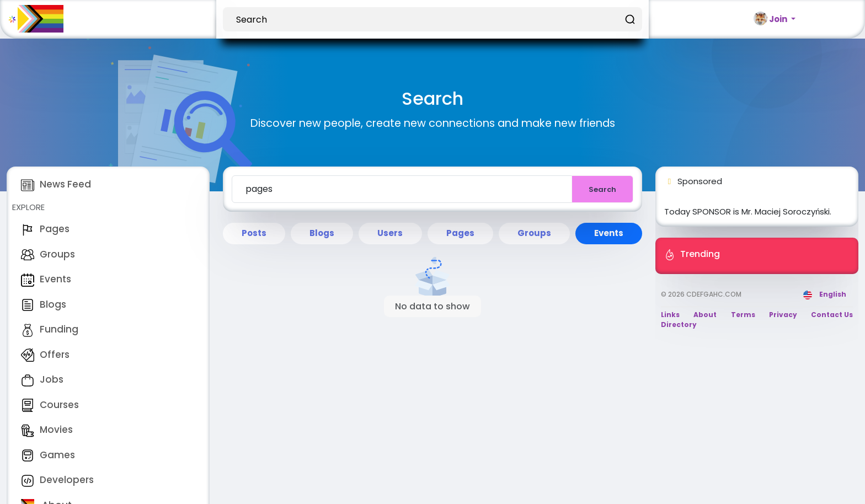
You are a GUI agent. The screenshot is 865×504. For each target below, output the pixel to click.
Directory (679, 325)
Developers (57, 480)
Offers (45, 355)
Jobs (42, 379)
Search (602, 189)
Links (670, 315)
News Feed (56, 184)
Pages (45, 229)
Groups (48, 254)
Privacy (783, 315)
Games (48, 455)
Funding (50, 329)
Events (46, 279)
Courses (50, 405)
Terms (743, 315)
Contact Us (832, 315)
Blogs (44, 304)
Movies (47, 430)
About (705, 315)
